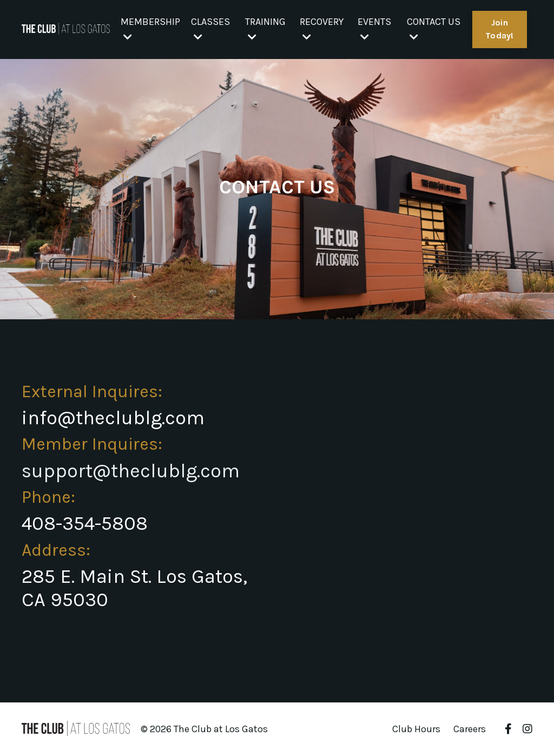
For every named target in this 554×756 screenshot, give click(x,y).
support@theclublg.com (131, 471)
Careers (470, 729)
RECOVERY (322, 29)
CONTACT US (434, 29)
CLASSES (210, 29)
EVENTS (374, 29)
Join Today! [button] (500, 29)
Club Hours (416, 729)
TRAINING (265, 29)
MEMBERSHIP (150, 29)
